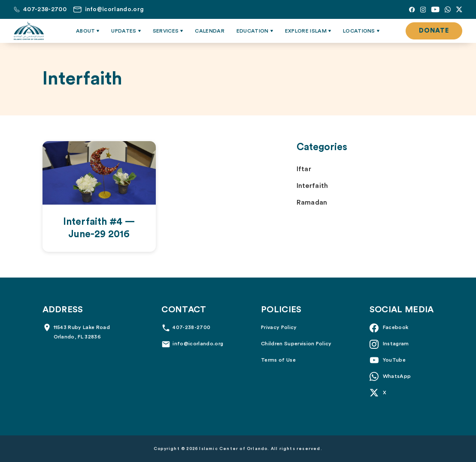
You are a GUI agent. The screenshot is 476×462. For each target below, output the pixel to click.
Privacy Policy (279, 327)
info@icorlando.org (198, 344)
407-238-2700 (191, 327)
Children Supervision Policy (296, 344)
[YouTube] (435, 9)
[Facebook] (412, 9)
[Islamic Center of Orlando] (29, 31)
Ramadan (312, 202)
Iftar (304, 169)
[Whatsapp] (448, 9)
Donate (434, 31)
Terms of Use (278, 360)
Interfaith (312, 186)
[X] (459, 9)
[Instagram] (423, 9)
